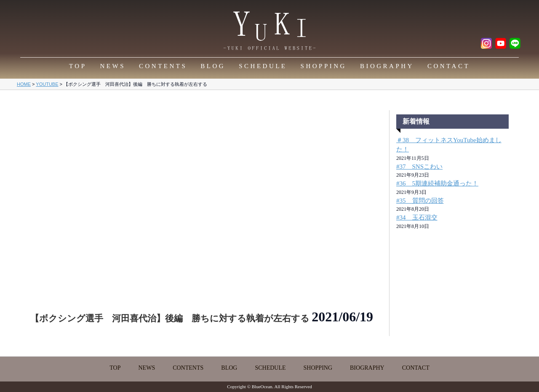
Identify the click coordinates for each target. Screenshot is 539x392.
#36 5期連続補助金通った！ (437, 183)
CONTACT (449, 66)
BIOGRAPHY (387, 66)
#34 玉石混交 (417, 217)
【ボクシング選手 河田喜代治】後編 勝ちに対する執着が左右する (171, 318)
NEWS (113, 66)
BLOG (213, 66)
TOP (78, 66)
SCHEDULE (263, 66)
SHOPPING (324, 66)
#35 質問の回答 (420, 201)
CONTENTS (163, 66)
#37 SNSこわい (419, 167)
